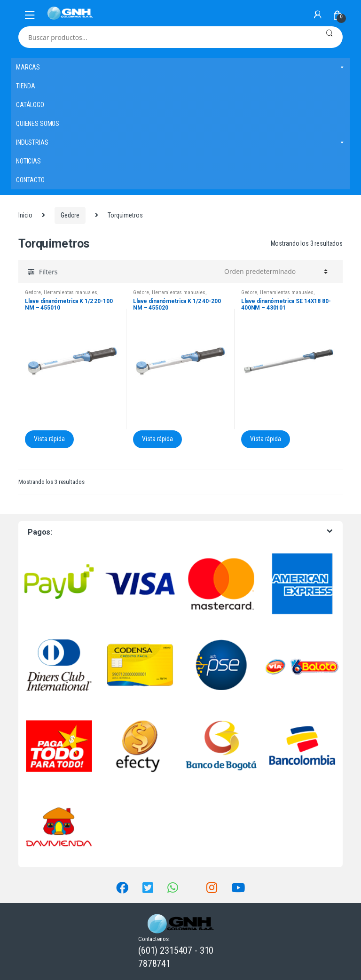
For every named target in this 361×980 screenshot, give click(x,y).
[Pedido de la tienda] (275, 272)
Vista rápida (49, 439)
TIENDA (26, 86)
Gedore (70, 215)
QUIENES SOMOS (38, 124)
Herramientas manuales (71, 292)
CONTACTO (30, 180)
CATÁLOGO (30, 105)
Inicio (25, 215)
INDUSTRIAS (180, 142)
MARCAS (180, 67)
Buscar (329, 37)
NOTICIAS (28, 161)
